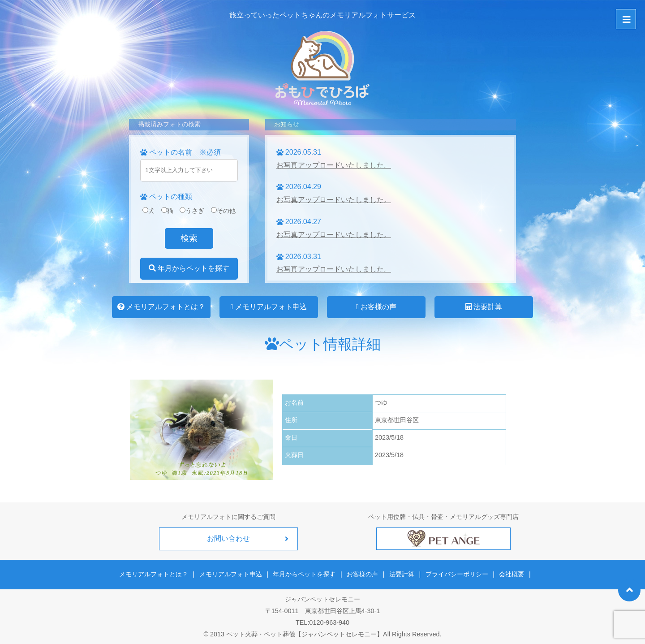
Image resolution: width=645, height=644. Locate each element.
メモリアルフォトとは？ (161, 307)
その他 (223, 211)
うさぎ (192, 211)
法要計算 (484, 307)
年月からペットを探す (189, 268)
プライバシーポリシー (456, 574)
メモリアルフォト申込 (269, 307)
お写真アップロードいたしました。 (334, 165)
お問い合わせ (228, 538)
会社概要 (510, 574)
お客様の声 (376, 307)
